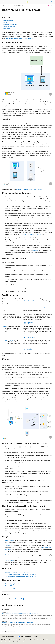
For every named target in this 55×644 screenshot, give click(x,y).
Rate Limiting (30, 235)
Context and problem (8, 21)
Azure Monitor (9, 555)
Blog (20, 640)
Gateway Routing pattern (12, 588)
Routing (39, 235)
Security (5, 327)
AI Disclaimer (4, 640)
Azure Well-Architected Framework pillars (31, 301)
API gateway (35, 251)
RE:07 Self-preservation (29, 324)
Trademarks (12, 642)
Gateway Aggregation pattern (13, 584)
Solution (5, 23)
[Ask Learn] (49, 5)
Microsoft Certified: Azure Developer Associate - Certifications (17, 623)
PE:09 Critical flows (28, 350)
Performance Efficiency (8, 340)
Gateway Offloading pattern (12, 586)
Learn (4, 5)
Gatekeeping (23, 235)
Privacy (32, 640)
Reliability (5, 313)
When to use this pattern (9, 26)
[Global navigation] (1, 2)
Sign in (52, 2)
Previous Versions (13, 640)
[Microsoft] (27, 2)
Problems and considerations (10, 24)
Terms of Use (4, 642)
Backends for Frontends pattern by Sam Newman (19, 39)
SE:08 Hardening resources (30, 338)
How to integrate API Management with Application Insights (20, 576)
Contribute (26, 640)
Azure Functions (9, 560)
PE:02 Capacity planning (29, 348)
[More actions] (51, 5)
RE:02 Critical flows (28, 322)
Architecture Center (17, 5)
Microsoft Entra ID (10, 540)
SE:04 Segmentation (28, 336)
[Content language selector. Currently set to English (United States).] (8, 636)
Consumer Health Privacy (42, 640)
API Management (10, 546)
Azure (9, 5)
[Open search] (49, 2)
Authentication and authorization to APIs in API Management (21, 574)
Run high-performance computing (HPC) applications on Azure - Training (20, 614)
